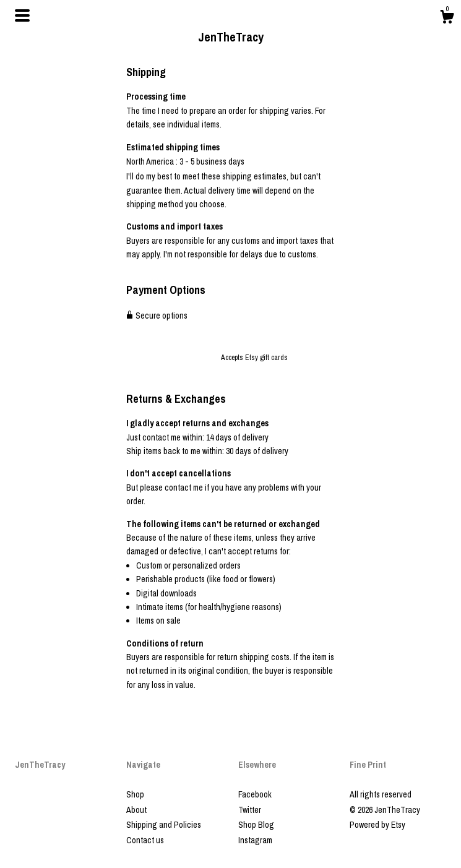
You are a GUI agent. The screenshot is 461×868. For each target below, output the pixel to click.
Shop (135, 794)
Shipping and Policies (164, 825)
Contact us (145, 840)
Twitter (250, 810)
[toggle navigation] (22, 15)
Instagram (255, 840)
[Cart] (447, 19)
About (136, 810)
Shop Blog (256, 825)
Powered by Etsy (377, 825)
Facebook (255, 794)
